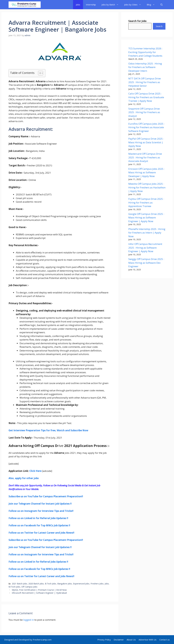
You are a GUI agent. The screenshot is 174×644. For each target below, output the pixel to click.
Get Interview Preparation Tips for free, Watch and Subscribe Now (48, 430)
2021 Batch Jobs (20, 584)
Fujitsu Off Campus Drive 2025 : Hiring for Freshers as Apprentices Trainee (146, 202)
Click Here (35, 471)
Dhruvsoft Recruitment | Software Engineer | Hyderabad (39, 593)
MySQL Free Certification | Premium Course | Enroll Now (39, 590)
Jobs (78, 5)
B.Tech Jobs (51, 584)
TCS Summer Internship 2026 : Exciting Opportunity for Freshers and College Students (145, 52)
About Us (131, 640)
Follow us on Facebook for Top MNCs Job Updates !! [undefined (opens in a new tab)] (39, 525)
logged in (29, 620)
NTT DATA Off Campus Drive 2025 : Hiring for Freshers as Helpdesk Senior (145, 82)
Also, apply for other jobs (24, 478)
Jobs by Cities (134, 5)
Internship (91, 5)
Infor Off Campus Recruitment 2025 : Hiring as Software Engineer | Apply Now (145, 248)
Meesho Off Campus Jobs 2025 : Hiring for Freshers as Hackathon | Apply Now (147, 187)
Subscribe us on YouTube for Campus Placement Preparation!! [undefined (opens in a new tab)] (46, 496)
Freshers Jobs (97, 584)
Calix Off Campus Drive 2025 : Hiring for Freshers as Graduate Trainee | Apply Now (146, 97)
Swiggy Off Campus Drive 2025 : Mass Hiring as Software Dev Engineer (146, 263)
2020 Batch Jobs (36, 584)
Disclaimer (119, 640)
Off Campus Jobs (29, 587)
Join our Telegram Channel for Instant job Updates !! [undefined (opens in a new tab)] (40, 504)
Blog (152, 5)
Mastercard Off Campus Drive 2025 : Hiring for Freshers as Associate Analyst (145, 157)
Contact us (165, 640)
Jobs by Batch (111, 5)
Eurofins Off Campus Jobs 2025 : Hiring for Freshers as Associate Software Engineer (146, 127)
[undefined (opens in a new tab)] (41, 511)
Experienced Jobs (81, 584)
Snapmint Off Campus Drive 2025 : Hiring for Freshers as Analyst (144, 112)
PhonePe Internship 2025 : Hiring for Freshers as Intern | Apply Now (147, 233)
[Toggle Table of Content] (39, 73)
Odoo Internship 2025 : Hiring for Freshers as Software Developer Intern (145, 67)
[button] (162, 5)
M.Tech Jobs (14, 587)
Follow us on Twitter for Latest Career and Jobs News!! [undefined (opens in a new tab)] (41, 533)
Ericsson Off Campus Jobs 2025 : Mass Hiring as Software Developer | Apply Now (146, 172)
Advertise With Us (148, 640)
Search (159, 26)
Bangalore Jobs (65, 584)
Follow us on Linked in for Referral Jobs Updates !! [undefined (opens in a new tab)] (38, 518)
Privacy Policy (104, 640)
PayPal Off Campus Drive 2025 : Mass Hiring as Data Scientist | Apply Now (146, 142)
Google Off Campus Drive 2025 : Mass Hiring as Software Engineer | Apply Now (146, 218)
